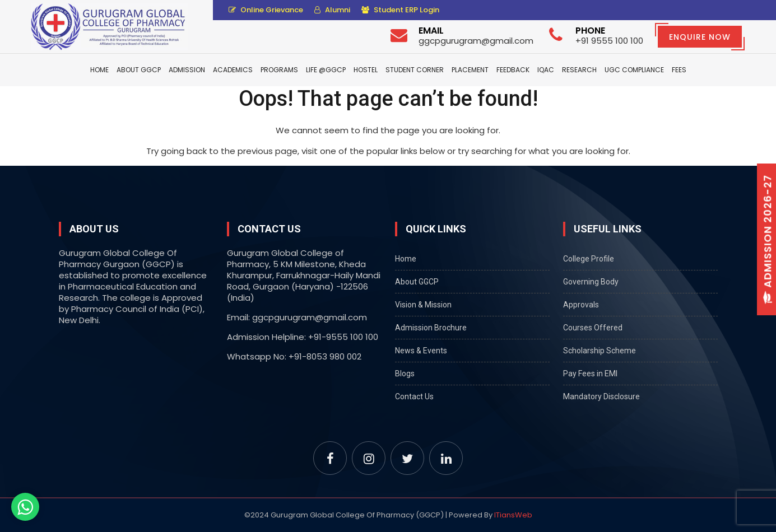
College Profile (589, 259)
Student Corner (415, 70)
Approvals (581, 305)
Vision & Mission (423, 305)
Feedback (513, 70)
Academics (233, 70)
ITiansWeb (513, 515)
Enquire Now (700, 37)
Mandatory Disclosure (601, 396)
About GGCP (139, 70)
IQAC (546, 70)
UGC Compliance (634, 70)
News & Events (421, 351)
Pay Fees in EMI (590, 374)
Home (99, 70)
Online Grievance (266, 10)
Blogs (405, 374)
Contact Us (414, 396)
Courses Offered (593, 328)
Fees (679, 70)
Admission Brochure (431, 328)
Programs (279, 70)
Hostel (366, 70)
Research (579, 70)
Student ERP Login (400, 10)
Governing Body (591, 282)
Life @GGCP (326, 70)
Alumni (332, 10)
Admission (187, 70)
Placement (470, 70)
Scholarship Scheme (600, 351)
